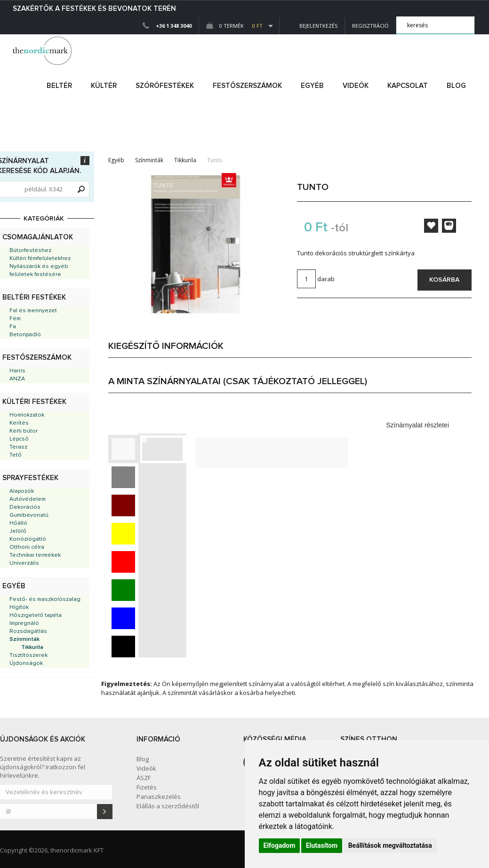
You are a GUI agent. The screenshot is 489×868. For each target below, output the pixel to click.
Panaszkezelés (159, 797)
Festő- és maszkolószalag (45, 600)
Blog (456, 86)
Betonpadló (25, 335)
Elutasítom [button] (322, 845)
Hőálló (18, 523)
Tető (16, 455)
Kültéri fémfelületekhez (40, 259)
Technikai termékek (35, 555)
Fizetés (147, 787)
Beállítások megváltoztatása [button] (390, 845)
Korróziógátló (28, 539)
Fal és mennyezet (33, 311)
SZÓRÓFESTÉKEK (165, 86)
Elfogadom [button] (280, 845)
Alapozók (22, 491)
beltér (59, 86)
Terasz (18, 447)
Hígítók (19, 608)
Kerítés (19, 423)
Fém (15, 319)
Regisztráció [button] (370, 26)
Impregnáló (24, 623)
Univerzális (24, 563)
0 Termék (234, 26)
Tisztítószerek (28, 655)
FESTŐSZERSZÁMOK (247, 86)
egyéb (312, 86)
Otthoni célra (27, 547)
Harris (17, 371)
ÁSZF (144, 778)
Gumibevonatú (29, 515)
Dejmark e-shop (43, 51)
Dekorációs (25, 507)
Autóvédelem (28, 499)
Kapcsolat (408, 86)
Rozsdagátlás (28, 631)
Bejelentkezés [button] (312, 26)
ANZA (17, 379)
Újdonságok (26, 663)
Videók (356, 86)
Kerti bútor (24, 431)
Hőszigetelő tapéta (36, 615)
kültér (104, 86)
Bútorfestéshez (30, 251)
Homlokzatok (27, 415)
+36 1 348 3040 (174, 26)
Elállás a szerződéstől (168, 806)
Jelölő (18, 531)
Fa (13, 327)
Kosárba (444, 280)
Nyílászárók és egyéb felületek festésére (39, 271)
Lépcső (19, 439)
